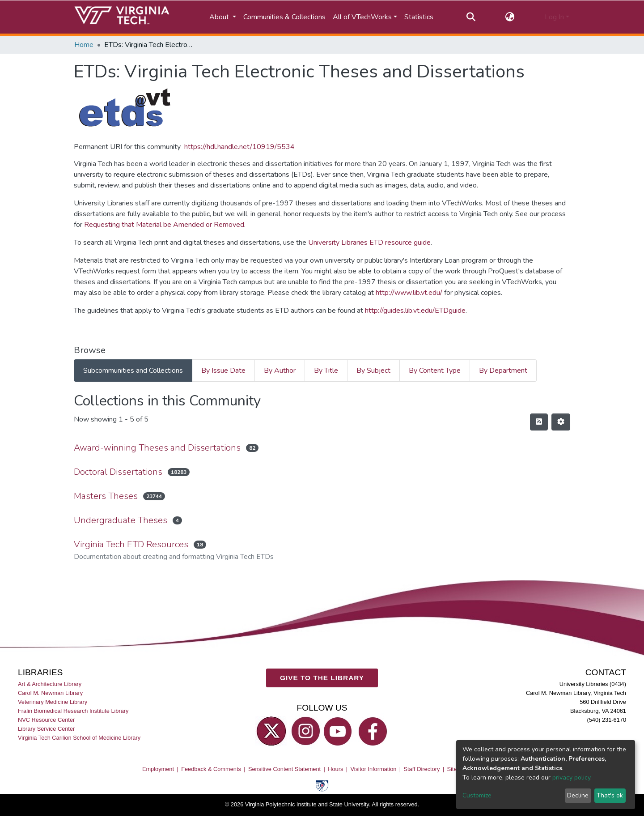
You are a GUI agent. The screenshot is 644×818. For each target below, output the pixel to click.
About (220, 17)
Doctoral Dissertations (118, 472)
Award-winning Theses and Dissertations (157, 448)
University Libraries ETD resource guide (369, 243)
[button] (510, 17)
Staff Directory (422, 769)
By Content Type (435, 371)
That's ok (610, 795)
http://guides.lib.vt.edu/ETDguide (415, 311)
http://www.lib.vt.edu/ (409, 293)
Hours (335, 769)
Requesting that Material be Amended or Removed (164, 225)
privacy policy (571, 778)
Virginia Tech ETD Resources (131, 544)
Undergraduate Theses (121, 520)
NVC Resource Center (46, 720)
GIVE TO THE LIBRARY (322, 678)
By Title (326, 371)
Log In (554, 17)
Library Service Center (46, 729)
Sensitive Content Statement (284, 769)
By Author (280, 371)
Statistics (419, 17)
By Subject (373, 371)
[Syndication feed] (539, 422)
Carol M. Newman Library (50, 692)
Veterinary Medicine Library (53, 701)
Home (84, 45)
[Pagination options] (561, 422)
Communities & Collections (284, 17)
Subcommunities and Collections (133, 371)
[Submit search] (471, 17)
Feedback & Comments (211, 769)
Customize (477, 795)
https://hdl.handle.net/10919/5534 (239, 147)
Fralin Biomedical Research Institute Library (73, 711)
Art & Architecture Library (50, 684)
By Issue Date (223, 371)
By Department (503, 371)
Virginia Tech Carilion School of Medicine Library (79, 738)
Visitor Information (374, 769)
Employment (158, 769)
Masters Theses (106, 496)
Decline (578, 795)
